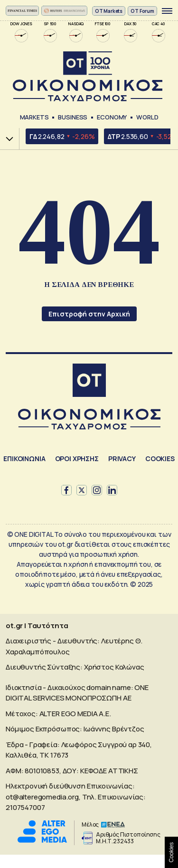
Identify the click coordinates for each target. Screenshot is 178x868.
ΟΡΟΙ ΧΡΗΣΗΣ (77, 459)
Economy (112, 117)
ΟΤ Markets (109, 11)
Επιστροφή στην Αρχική (89, 314)
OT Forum (142, 11)
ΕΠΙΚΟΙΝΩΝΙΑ (24, 459)
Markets (34, 117)
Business (73, 117)
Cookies (171, 852)
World (147, 117)
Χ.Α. (6, 139)
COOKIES (160, 459)
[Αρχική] (89, 381)
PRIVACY (122, 459)
